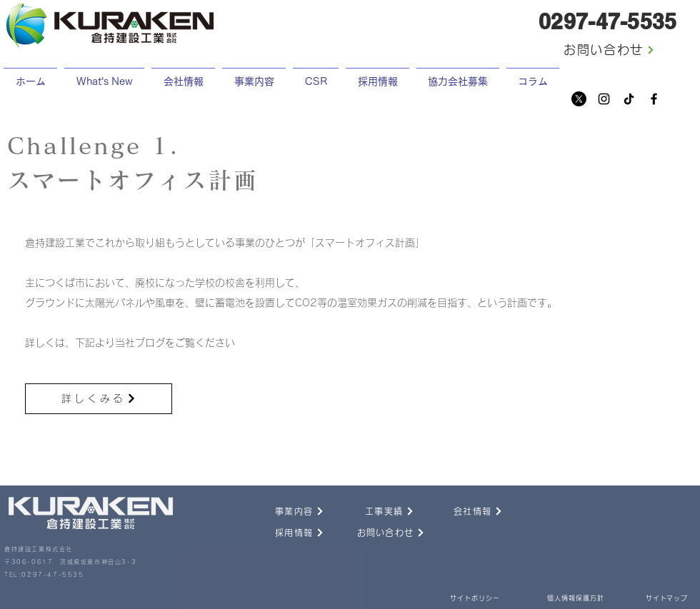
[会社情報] (462, 511)
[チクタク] (629, 99)
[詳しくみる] (99, 399)
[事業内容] (284, 511)
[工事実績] (374, 511)
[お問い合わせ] (609, 50)
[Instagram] (604, 99)
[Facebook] (654, 99)
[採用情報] (284, 533)
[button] (377, 75)
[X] (579, 99)
